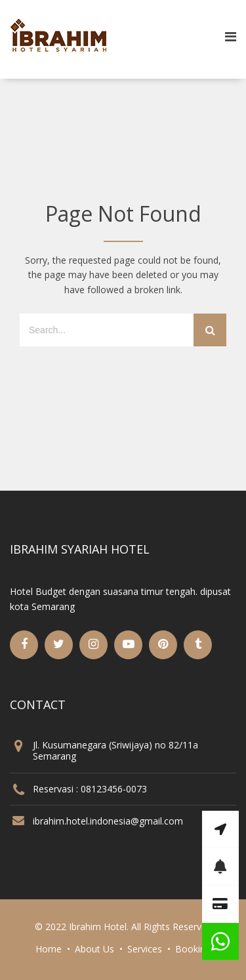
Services (145, 949)
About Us (94, 949)
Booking (193, 949)
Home (49, 949)
